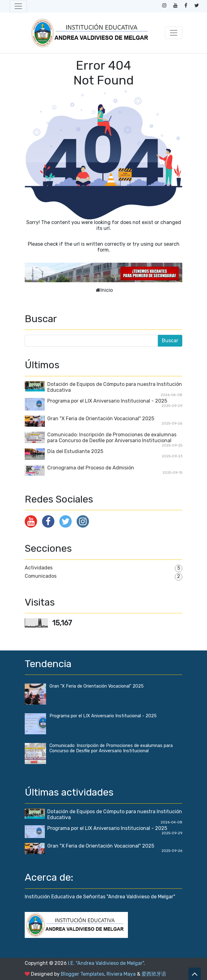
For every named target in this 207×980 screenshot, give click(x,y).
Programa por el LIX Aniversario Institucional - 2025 (107, 401)
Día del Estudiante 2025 (75, 451)
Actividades (39, 568)
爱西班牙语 (154, 974)
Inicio (107, 290)
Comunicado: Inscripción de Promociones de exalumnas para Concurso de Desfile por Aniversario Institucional (112, 438)
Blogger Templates (82, 974)
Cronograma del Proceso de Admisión (91, 468)
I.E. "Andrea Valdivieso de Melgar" (106, 963)
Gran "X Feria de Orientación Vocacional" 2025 (101, 419)
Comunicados (41, 576)
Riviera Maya (121, 974)
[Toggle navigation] (18, 6)
